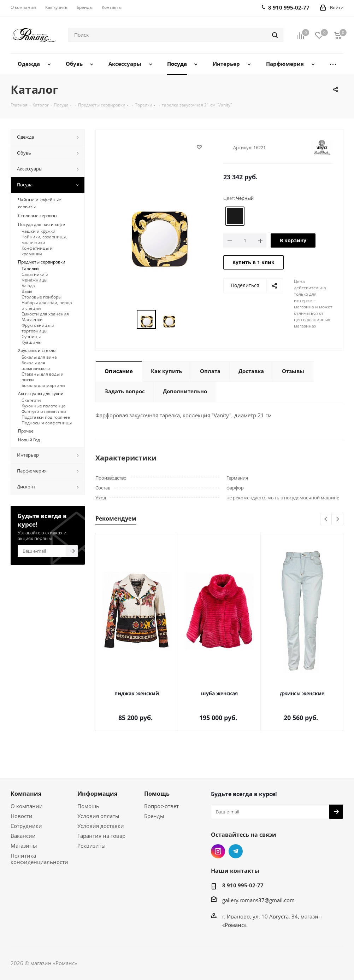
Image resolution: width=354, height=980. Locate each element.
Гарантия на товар (101, 836)
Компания (26, 794)
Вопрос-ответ (161, 806)
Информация (97, 794)
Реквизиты (92, 846)
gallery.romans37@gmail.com (258, 900)
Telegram (236, 851)
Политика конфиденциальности (39, 859)
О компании (27, 806)
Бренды (154, 816)
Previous (326, 519)
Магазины (24, 846)
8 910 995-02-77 (243, 885)
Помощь (88, 806)
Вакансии (23, 836)
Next (338, 519)
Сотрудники (26, 826)
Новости (22, 816)
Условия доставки (101, 826)
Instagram (218, 851)
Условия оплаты (98, 816)
